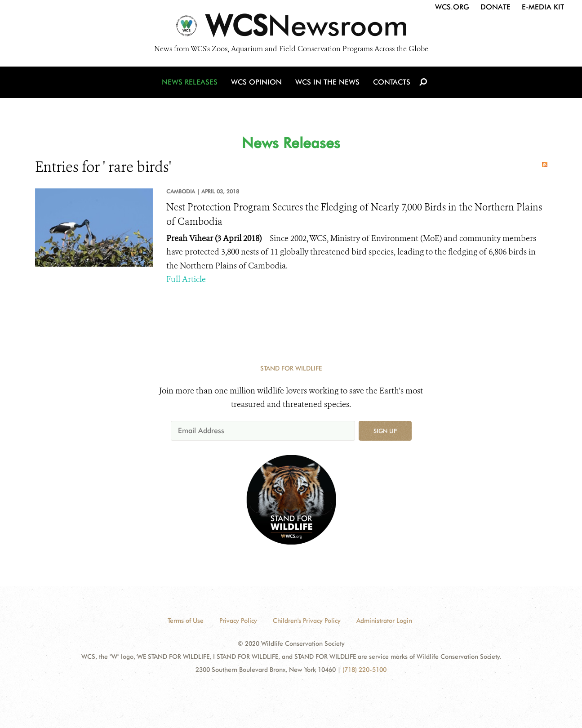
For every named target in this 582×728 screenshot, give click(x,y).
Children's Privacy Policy (307, 621)
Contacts (392, 82)
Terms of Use (186, 621)
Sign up (385, 431)
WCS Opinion (256, 82)
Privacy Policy (238, 621)
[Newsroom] (291, 28)
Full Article (186, 279)
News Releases (190, 82)
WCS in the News (327, 82)
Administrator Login (384, 621)
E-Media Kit (543, 7)
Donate (495, 7)
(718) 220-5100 (364, 670)
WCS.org (452, 7)
